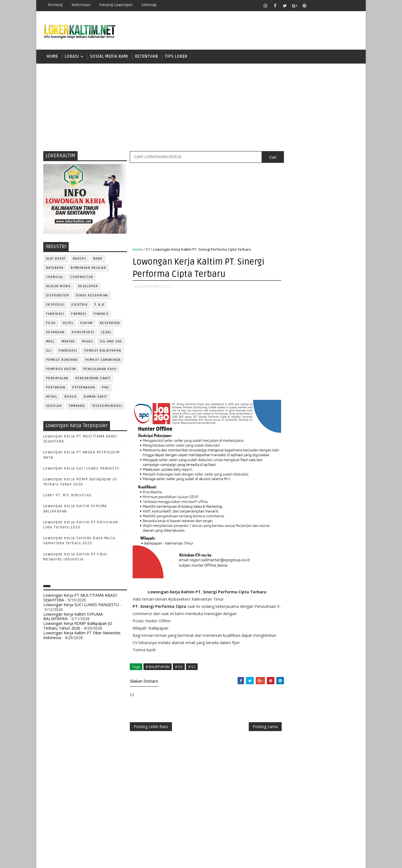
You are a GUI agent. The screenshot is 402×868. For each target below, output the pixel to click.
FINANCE (101, 315)
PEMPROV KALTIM (61, 370)
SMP (285, 413)
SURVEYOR (305, 600)
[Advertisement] (201, 107)
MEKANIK (313, 517)
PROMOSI (318, 545)
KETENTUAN (147, 57)
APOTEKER (332, 453)
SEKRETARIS (312, 591)
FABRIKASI (55, 315)
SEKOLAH (54, 407)
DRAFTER (313, 481)
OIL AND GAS (111, 342)
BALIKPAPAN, (149, 287)
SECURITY (286, 591)
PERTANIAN (56, 388)
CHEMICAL (55, 278)
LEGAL (107, 333)
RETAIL (52, 397)
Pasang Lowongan (116, 5)
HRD (327, 499)
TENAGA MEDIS (290, 609)
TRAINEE (317, 609)
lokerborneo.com (234, 859)
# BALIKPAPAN (158, 668)
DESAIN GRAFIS (333, 471)
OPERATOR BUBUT (319, 527)
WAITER (284, 619)
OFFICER (335, 517)
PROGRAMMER (290, 545)
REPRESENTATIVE (293, 573)
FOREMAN (340, 490)
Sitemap (149, 5)
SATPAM (302, 582)
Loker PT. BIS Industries (68, 496)
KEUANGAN (55, 333)
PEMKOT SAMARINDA (103, 361)
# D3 (179, 668)
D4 (283, 355)
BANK (98, 259)
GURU (311, 499)
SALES (283, 582)
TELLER (327, 600)
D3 (283, 345)
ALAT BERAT (56, 259)
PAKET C (289, 374)
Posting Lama (253, 728)
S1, (169, 287)
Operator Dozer (294, 536)
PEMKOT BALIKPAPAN (103, 351)
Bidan (327, 462)
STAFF (283, 600)
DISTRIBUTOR (58, 296)
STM (285, 423)
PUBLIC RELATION (293, 554)
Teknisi (339, 609)
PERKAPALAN (57, 379)
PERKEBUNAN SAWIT (93, 379)
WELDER (304, 619)
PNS (106, 388)
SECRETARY (326, 582)
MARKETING (288, 517)
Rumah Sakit (96, 397)
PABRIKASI (68, 351)
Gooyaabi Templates (142, 859)
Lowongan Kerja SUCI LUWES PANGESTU (82, 469)
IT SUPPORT (288, 508)
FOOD (51, 324)
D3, (163, 287)
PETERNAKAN (84, 388)
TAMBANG (77, 407)
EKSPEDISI (55, 305)
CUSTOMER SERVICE (295, 471)
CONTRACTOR (82, 278)
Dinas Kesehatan (92, 296)
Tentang (55, 5)
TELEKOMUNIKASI (107, 407)
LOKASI (72, 57)
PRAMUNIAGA (342, 536)
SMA (285, 394)
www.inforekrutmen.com (297, 653)
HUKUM (87, 324)
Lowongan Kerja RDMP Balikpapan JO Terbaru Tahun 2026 (78, 627)
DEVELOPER (88, 287)
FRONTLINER (289, 499)
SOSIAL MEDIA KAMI (109, 57)
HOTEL (68, 324)
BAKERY (80, 259)
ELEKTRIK (80, 305)
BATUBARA (55, 269)
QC (303, 563)
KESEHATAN (110, 324)
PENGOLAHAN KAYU (100, 370)
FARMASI (79, 315)
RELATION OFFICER (329, 563)
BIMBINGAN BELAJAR (88, 269)
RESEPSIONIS (326, 573)
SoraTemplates (78, 859)
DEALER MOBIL (59, 287)
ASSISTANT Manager (296, 462)
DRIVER (333, 481)
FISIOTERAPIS (313, 490)
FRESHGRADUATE (298, 365)
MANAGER (331, 508)
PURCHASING (327, 554)
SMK (285, 403)
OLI (49, 351)
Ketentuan (81, 5)
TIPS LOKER (176, 57)
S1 (148, 250)
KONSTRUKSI (83, 333)
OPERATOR (287, 527)
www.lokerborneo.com (295, 648)
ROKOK (71, 397)
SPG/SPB (338, 591)
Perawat (286, 563)
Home (52, 57)
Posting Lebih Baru (151, 728)
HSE (341, 499)
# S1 (192, 668)
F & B (100, 305)
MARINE (68, 342)
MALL (50, 342)
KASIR (311, 508)
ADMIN (283, 453)
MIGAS (88, 342)
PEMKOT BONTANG (62, 361)
